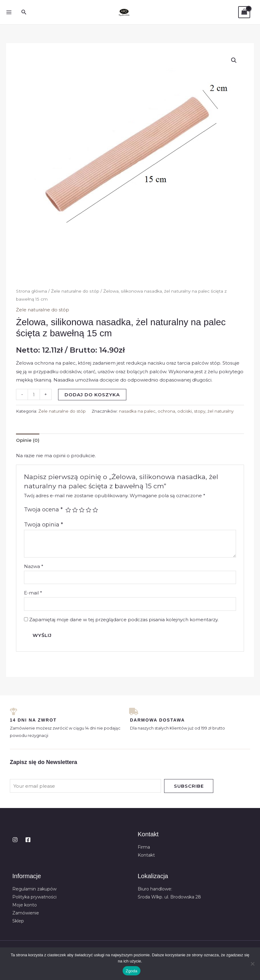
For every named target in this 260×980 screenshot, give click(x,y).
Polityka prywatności (34, 897)
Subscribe (189, 786)
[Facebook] (28, 840)
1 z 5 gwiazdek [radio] (68, 510)
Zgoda (132, 971)
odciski (185, 411)
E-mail (33, 593)
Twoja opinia (43, 525)
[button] (24, 12)
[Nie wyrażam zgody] (252, 964)
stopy (200, 411)
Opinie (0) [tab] (28, 440)
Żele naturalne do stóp (75, 291)
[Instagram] (15, 840)
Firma (144, 847)
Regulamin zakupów (34, 889)
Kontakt (146, 855)
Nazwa (34, 566)
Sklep (18, 921)
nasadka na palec (137, 411)
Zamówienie (26, 913)
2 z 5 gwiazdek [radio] (75, 510)
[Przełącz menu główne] (9, 12)
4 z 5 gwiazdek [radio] (89, 510)
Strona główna (32, 291)
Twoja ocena (43, 510)
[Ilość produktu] (34, 394)
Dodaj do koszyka (92, 395)
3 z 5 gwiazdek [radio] (82, 510)
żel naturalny (221, 411)
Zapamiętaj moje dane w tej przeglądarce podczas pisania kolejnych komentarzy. (124, 620)
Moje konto (25, 905)
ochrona (166, 411)
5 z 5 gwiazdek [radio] (95, 510)
